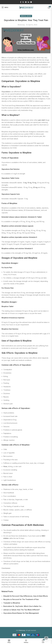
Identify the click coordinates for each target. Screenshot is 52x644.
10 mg (30, 183)
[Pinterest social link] (26, 2)
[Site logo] (26, 7)
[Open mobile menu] (5, 7)
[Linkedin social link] (28, 2)
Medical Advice (26, 16)
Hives (5, 466)
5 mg (25, 183)
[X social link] (23, 2)
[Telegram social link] (31, 2)
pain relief (41, 120)
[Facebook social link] (21, 2)
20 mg (35, 187)
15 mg (34, 183)
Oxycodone (6, 92)
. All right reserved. (28, 630)
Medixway (21, 25)
